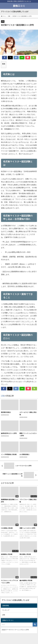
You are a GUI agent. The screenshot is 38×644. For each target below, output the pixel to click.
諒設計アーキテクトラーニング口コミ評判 (15, 630)
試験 (3, 21)
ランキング (6, 610)
